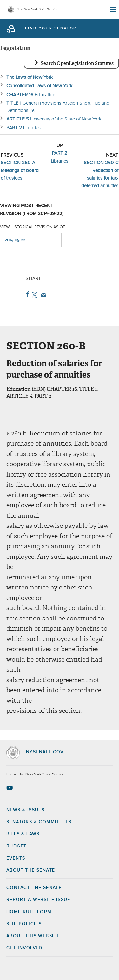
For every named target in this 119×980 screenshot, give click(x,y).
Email (42, 295)
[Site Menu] (113, 9)
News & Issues (25, 810)
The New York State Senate (37, 10)
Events (16, 858)
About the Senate (31, 870)
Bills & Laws (23, 834)
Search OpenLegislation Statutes (77, 63)
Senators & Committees (39, 822)
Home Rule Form (29, 912)
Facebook (26, 294)
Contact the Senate (34, 888)
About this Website (33, 936)
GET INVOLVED (24, 948)
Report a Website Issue (38, 900)
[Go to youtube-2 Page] (10, 788)
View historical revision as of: (33, 227)
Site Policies (24, 924)
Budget (16, 846)
